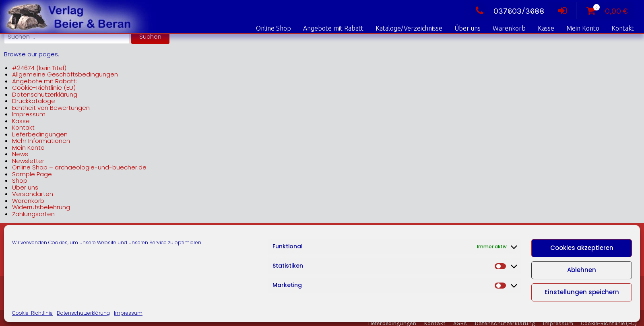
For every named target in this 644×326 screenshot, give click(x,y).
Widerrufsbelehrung (41, 207)
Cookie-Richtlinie (32, 313)
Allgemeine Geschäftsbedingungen (65, 74)
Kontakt (623, 28)
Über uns (468, 28)
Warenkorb (509, 28)
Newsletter (28, 161)
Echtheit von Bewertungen (51, 108)
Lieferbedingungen (40, 134)
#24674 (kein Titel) (39, 68)
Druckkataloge (34, 101)
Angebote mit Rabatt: (44, 81)
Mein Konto (583, 28)
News (20, 154)
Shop (20, 181)
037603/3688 (508, 11)
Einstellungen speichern (582, 292)
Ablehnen (582, 270)
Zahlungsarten (33, 214)
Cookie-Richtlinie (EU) (44, 88)
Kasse (546, 28)
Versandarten (33, 194)
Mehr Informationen (41, 141)
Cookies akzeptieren (582, 248)
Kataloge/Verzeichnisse (409, 28)
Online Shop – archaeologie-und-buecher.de (79, 167)
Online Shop (273, 28)
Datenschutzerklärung (83, 313)
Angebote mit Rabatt (333, 28)
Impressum (128, 313)
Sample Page (32, 174)
